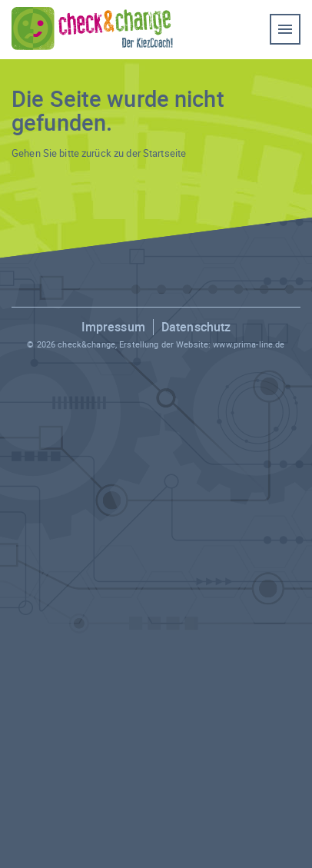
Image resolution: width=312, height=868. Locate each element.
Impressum (113, 327)
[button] (28, 840)
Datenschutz (196, 327)
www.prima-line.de (249, 344)
